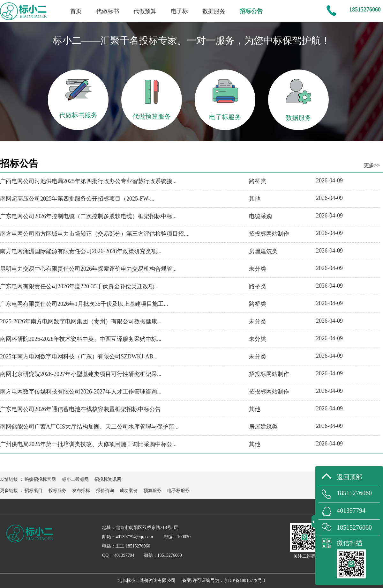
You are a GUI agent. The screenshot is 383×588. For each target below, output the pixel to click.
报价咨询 (105, 491)
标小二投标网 (75, 479)
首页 (76, 11)
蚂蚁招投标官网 (40, 479)
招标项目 (34, 491)
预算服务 (153, 491)
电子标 (179, 11)
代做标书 (108, 11)
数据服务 (214, 11)
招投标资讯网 (108, 479)
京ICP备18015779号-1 (245, 581)
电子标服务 (178, 491)
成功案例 (129, 491)
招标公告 (251, 11)
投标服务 (57, 491)
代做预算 (145, 11)
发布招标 (81, 491)
